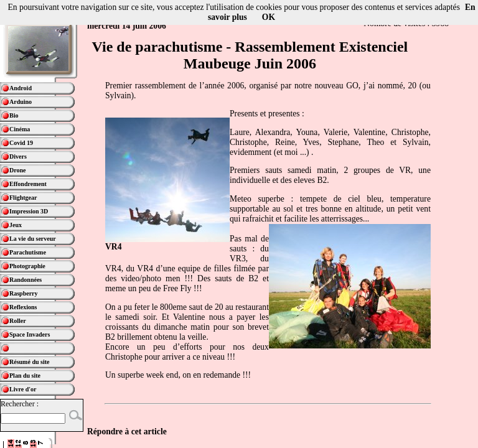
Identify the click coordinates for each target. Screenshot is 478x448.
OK (269, 17)
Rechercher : (20, 404)
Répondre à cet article (127, 432)
